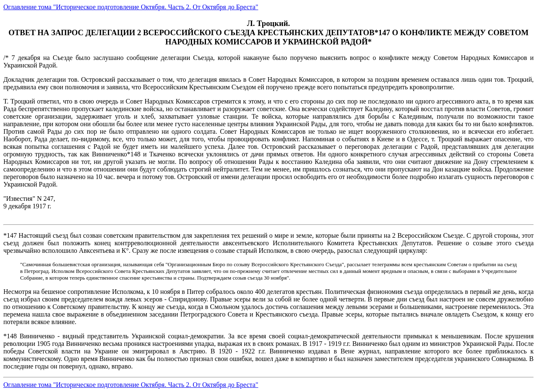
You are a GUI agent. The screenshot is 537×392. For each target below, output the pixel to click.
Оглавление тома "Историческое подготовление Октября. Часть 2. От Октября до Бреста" (131, 7)
